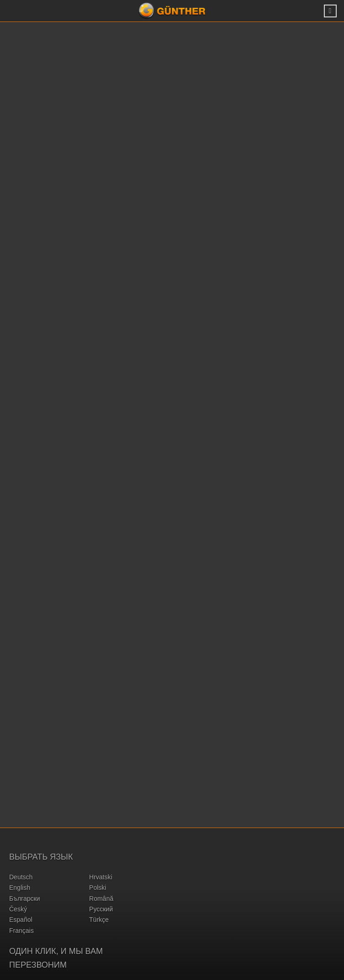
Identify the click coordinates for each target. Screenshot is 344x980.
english (20, 888)
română (101, 899)
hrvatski (101, 877)
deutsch (21, 877)
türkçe (99, 920)
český (18, 909)
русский (101, 909)
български (24, 899)
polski (98, 888)
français (21, 931)
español (21, 920)
